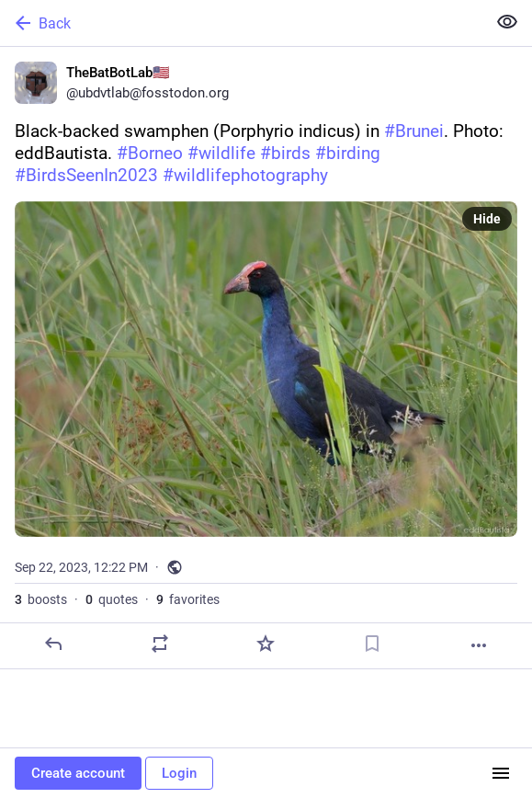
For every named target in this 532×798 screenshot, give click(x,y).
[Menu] (501, 773)
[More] (479, 645)
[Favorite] (266, 644)
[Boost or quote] (160, 644)
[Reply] (53, 644)
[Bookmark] (372, 644)
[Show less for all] (507, 22)
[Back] (241, 23)
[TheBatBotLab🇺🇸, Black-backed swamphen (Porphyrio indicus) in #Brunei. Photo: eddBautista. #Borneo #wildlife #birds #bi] (266, 358)
